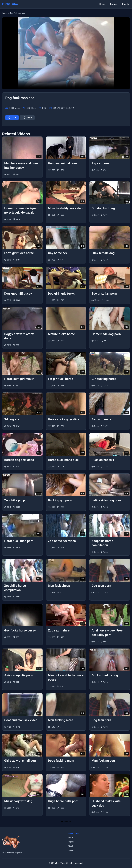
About (70, 846)
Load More (66, 821)
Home (105, 4)
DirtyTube (61, 863)
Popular (126, 4)
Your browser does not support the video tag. (66, 53)
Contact (71, 850)
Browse (115, 4)
